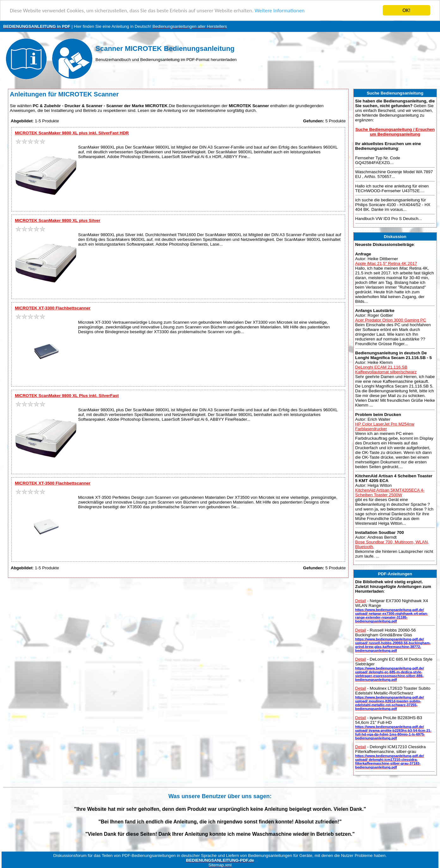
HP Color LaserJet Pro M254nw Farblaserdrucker (385, 426)
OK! (406, 10)
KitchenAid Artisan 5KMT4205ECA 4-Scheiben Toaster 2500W (390, 492)
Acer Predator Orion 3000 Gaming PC (391, 320)
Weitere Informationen (280, 10)
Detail (361, 601)
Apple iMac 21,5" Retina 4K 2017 (386, 263)
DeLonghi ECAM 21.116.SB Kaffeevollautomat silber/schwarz (386, 370)
